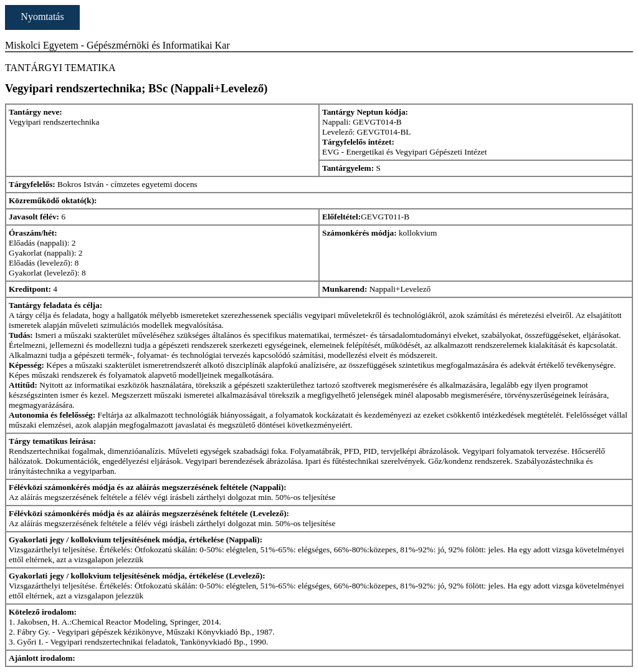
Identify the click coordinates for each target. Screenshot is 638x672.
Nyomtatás (42, 17)
